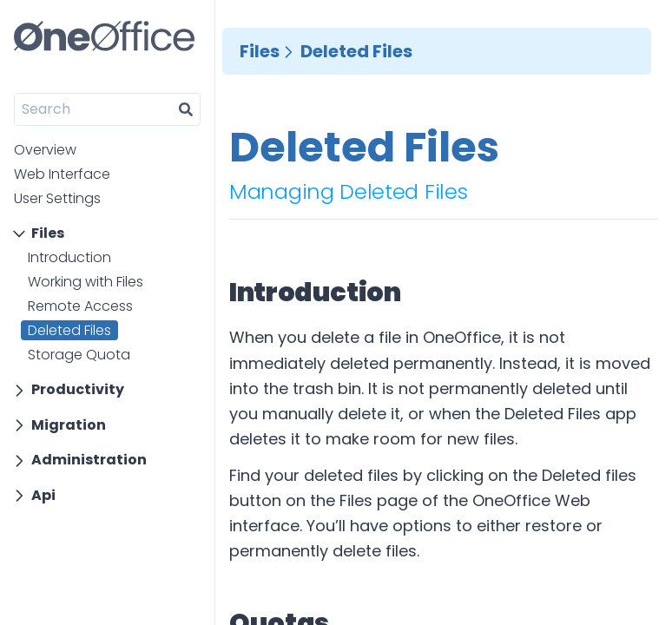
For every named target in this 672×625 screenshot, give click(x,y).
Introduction (69, 257)
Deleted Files (69, 330)
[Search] (93, 109)
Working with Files (86, 282)
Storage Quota (79, 355)
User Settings (57, 198)
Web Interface (62, 174)
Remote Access (80, 306)
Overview (45, 150)
